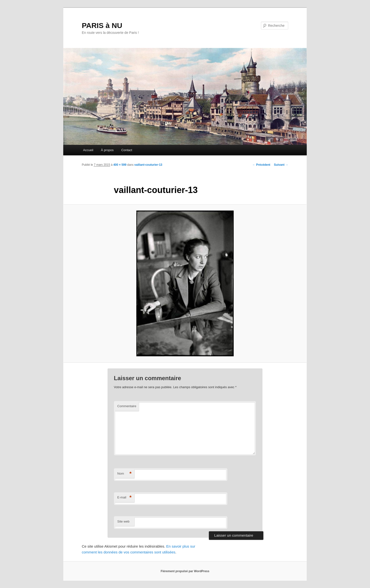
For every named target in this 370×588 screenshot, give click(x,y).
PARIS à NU (102, 25)
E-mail (125, 498)
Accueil (88, 150)
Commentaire (127, 406)
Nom (125, 474)
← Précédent (261, 165)
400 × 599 (120, 165)
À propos (107, 150)
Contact (127, 150)
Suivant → (281, 165)
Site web (123, 521)
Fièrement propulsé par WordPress (185, 571)
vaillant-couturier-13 (148, 165)
